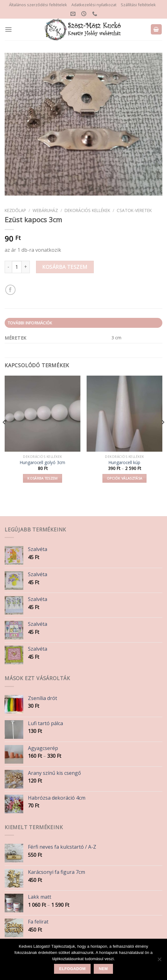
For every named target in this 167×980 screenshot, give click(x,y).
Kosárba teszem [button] (43, 478)
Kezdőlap (15, 210)
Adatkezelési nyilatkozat (94, 5)
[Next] (163, 434)
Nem (103, 969)
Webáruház (45, 210)
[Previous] (4, 434)
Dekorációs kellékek (87, 210)
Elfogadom (72, 969)
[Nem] (159, 961)
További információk (30, 323)
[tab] (83, 323)
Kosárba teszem (65, 267)
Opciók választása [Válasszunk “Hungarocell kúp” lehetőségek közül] (125, 478)
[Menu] (8, 29)
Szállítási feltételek (138, 5)
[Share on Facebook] (10, 290)
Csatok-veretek (134, 210)
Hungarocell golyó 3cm (43, 463)
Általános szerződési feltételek (38, 5)
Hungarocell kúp (124, 463)
